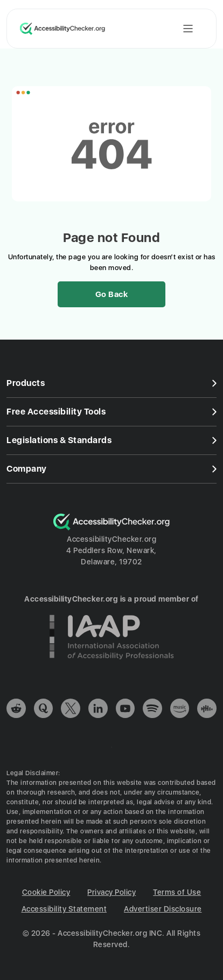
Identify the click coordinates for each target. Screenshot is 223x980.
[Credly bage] (111, 667)
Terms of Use (177, 892)
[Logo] (111, 528)
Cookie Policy (46, 892)
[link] (16, 710)
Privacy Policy (111, 892)
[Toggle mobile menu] (188, 29)
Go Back (112, 294)
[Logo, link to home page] (62, 29)
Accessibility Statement (64, 909)
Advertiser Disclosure (163, 909)
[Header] (111, 24)
